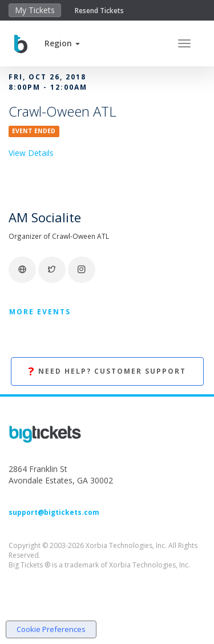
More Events (40, 312)
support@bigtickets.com (54, 512)
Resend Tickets (99, 11)
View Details (31, 153)
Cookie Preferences (51, 629)
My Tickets (35, 10)
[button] (62, 43)
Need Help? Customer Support (107, 372)
